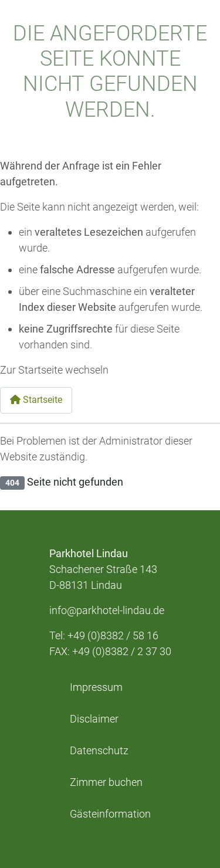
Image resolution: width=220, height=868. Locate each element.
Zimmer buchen (106, 782)
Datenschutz (99, 751)
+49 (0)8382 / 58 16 (113, 635)
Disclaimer (94, 719)
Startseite (36, 400)
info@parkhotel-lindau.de (107, 610)
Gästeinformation (110, 814)
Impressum (96, 687)
